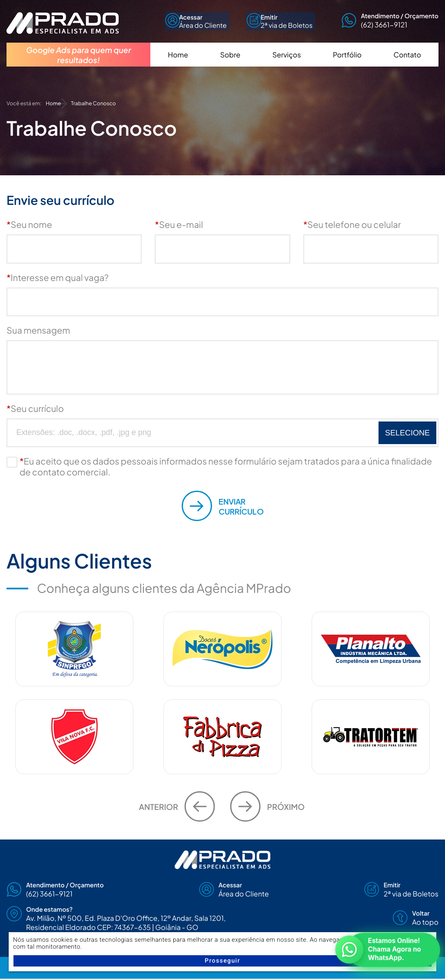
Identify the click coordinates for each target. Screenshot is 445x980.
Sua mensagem (38, 330)
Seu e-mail (179, 225)
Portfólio (347, 63)
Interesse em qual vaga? (58, 278)
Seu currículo (35, 409)
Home (178, 63)
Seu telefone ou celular (352, 225)
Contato (407, 63)
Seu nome (29, 225)
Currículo (223, 506)
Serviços (287, 63)
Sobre (230, 63)
